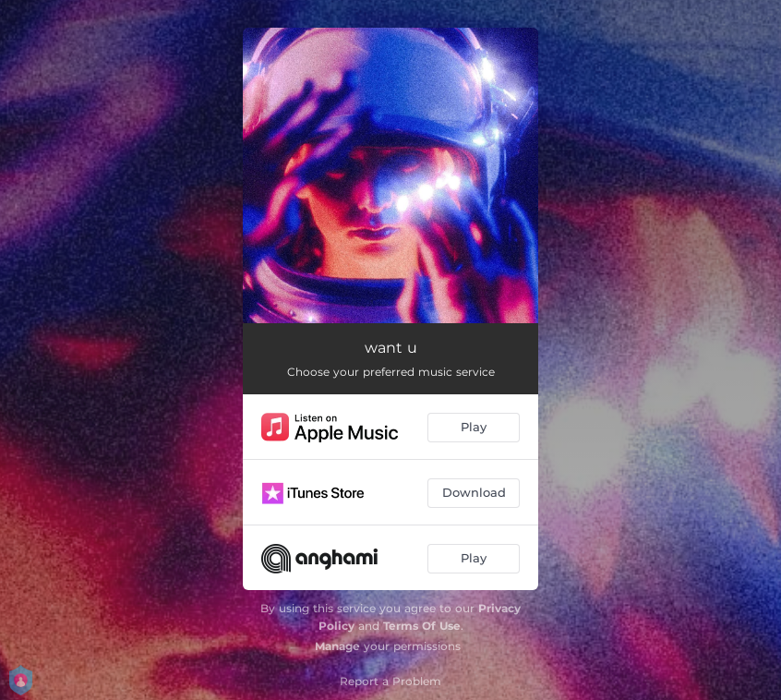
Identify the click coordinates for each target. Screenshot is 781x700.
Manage (337, 646)
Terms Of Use (422, 626)
